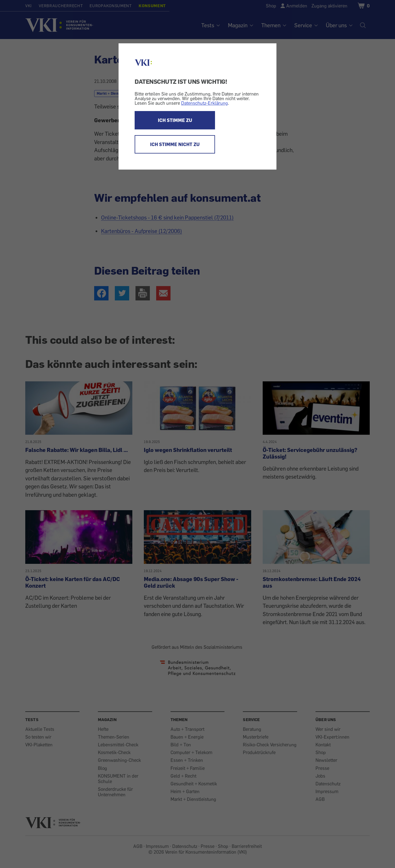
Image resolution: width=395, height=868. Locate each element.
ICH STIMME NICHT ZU (175, 144)
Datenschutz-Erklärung (205, 103)
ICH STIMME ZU (175, 120)
